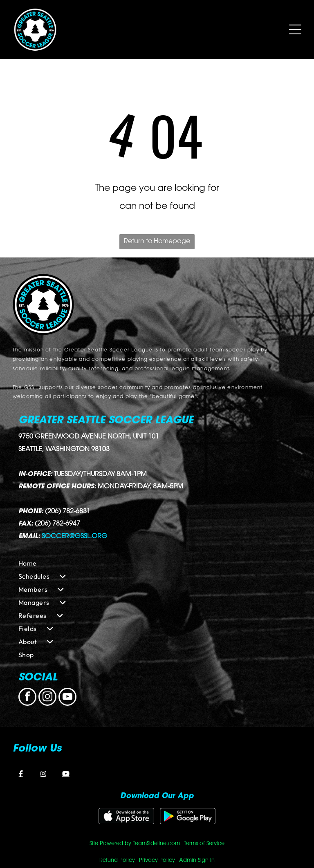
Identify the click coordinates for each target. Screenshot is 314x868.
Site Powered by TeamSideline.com (135, 844)
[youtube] (67, 698)
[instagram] (47, 698)
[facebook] (27, 698)
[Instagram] (43, 774)
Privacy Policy (157, 860)
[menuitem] (157, 563)
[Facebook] (21, 774)
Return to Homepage (157, 242)
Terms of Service (204, 844)
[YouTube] (66, 774)
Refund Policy (117, 860)
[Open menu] (295, 29)
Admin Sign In (197, 860)
